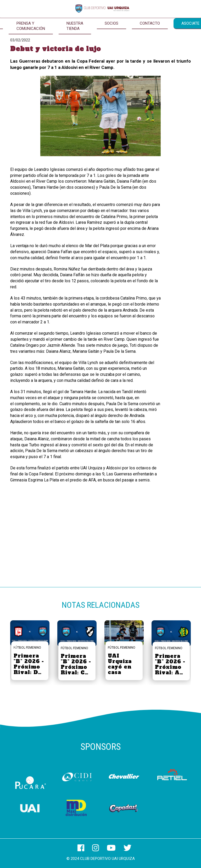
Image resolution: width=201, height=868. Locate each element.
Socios (111, 23)
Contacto (150, 23)
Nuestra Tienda (75, 26)
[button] (185, 646)
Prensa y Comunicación (31, 26)
